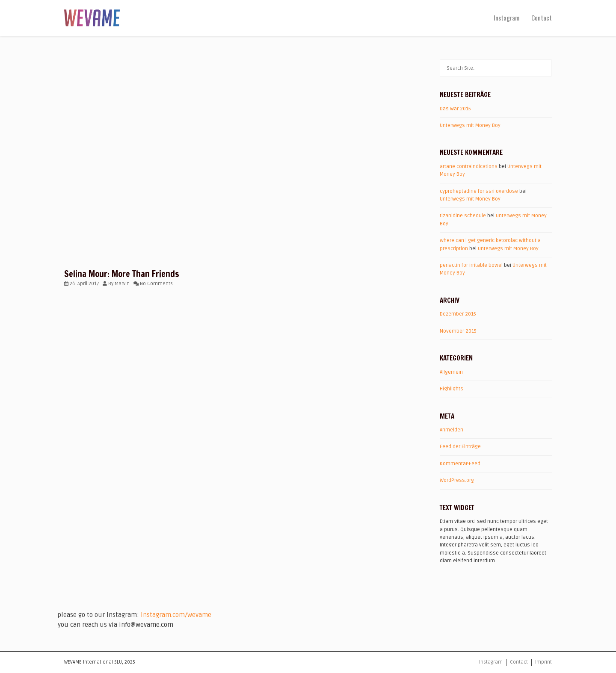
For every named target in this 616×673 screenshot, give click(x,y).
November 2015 (458, 331)
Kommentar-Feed (460, 464)
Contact (542, 18)
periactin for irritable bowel (471, 265)
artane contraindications (469, 167)
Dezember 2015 (458, 314)
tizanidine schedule (463, 216)
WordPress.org (457, 480)
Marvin (122, 284)
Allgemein (451, 372)
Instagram (506, 18)
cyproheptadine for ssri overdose (479, 191)
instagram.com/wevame (176, 615)
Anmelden (452, 430)
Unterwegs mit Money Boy (470, 125)
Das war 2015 (455, 109)
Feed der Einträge (460, 447)
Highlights (452, 389)
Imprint (543, 662)
